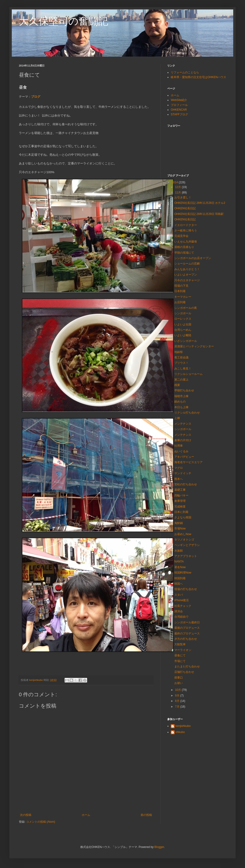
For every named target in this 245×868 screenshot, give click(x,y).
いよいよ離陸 (183, 335)
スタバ (179, 595)
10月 (178, 690)
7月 (178, 707)
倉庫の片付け (183, 440)
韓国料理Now (183, 573)
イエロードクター (186, 225)
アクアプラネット (186, 556)
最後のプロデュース (187, 628)
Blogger (159, 847)
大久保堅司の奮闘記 (63, 21)
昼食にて (180, 655)
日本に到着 (181, 512)
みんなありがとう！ (187, 269)
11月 (178, 193)
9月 (178, 696)
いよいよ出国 (183, 324)
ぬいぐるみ (181, 451)
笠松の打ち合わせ (186, 484)
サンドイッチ (183, 473)
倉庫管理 (180, 501)
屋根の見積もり (184, 247)
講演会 (179, 611)
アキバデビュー (184, 457)
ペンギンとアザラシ (187, 545)
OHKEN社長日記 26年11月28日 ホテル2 (200, 203)
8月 (178, 701)
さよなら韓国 (183, 517)
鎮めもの (180, 402)
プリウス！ (181, 363)
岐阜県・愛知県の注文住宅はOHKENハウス (198, 77)
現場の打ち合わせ (186, 589)
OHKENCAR (179, 110)
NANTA (179, 562)
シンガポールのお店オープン (193, 258)
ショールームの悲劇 (187, 264)
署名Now (180, 567)
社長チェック (183, 606)
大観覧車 (180, 644)
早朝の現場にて (184, 253)
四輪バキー (181, 495)
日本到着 (180, 291)
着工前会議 (181, 357)
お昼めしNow (183, 534)
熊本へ (179, 479)
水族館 (179, 551)
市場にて (180, 661)
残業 (177, 385)
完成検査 (180, 507)
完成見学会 (181, 236)
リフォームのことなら (185, 72)
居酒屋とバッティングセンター (194, 346)
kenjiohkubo (183, 726)
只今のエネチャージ (187, 280)
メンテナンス (183, 424)
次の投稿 (26, 815)
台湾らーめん (183, 330)
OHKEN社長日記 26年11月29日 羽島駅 (199, 214)
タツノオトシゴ (184, 540)
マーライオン (183, 650)
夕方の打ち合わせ (186, 639)
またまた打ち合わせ (187, 667)
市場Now (180, 528)
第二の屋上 (181, 380)
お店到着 (180, 302)
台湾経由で (181, 617)
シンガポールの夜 (186, 308)
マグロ (179, 468)
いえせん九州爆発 (186, 242)
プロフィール (179, 105)
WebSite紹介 (179, 100)
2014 (175, 182)
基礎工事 (180, 490)
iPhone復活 (182, 600)
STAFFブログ (179, 114)
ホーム (86, 815)
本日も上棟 (181, 407)
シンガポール (183, 313)
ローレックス (183, 319)
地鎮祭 (179, 352)
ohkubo (180, 732)
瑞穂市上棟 (181, 396)
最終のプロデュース (187, 633)
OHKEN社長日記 (185, 208)
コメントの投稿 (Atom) (41, 822)
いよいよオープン (186, 275)
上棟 (177, 418)
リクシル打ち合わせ (187, 413)
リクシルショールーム (188, 374)
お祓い (179, 683)
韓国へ (179, 584)
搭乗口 (179, 678)
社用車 (179, 446)
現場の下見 (181, 286)
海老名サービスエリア (188, 462)
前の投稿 (146, 815)
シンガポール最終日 (187, 622)
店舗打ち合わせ (184, 672)
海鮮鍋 (179, 523)
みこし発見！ (183, 369)
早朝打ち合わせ (184, 390)
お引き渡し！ (183, 197)
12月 (178, 187)
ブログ (36, 97)
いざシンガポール (186, 341)
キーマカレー (183, 297)
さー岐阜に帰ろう (186, 231)
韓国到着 (180, 578)
